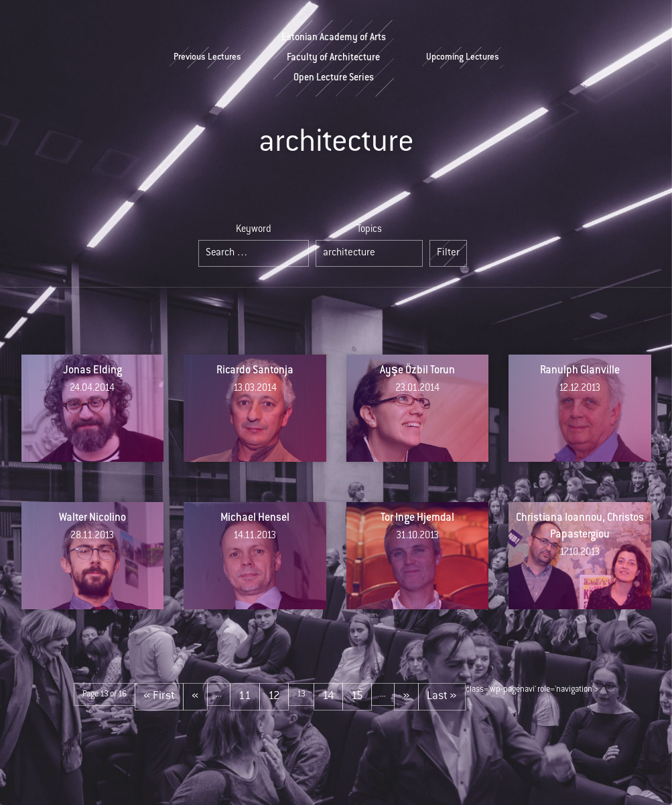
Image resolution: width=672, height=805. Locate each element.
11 (245, 696)
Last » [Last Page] (442, 696)
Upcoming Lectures (463, 58)
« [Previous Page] (195, 696)
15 (357, 696)
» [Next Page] (406, 696)
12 (274, 696)
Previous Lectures (207, 58)
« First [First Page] (159, 696)
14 (328, 696)
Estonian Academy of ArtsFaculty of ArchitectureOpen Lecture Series (334, 58)
